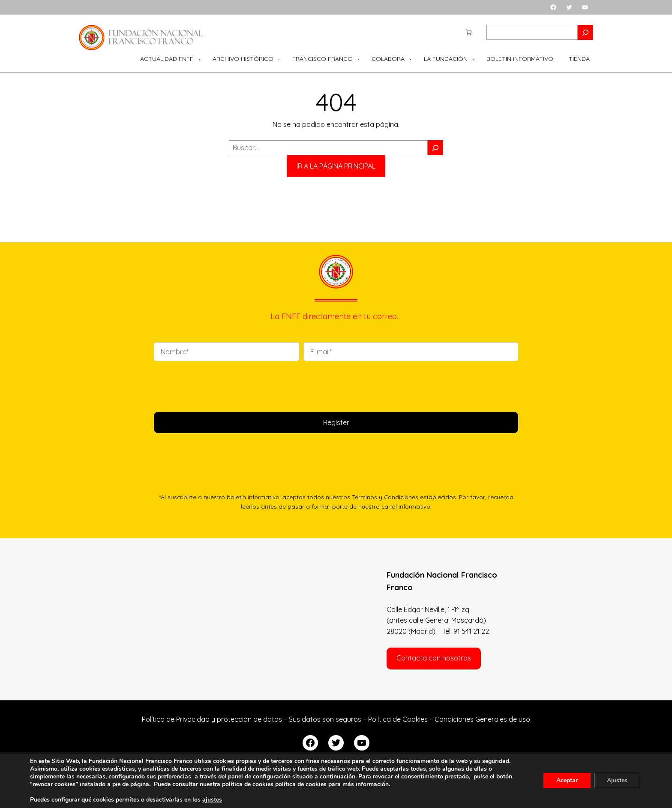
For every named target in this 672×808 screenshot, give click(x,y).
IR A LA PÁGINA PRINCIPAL (336, 166)
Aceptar (567, 780)
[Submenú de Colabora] (411, 59)
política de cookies (301, 784)
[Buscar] (435, 148)
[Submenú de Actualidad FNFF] (199, 59)
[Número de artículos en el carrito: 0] (469, 32)
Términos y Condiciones (385, 497)
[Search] (585, 32)
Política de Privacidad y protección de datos (212, 719)
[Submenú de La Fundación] (473, 59)
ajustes (212, 800)
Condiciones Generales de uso (482, 719)
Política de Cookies (398, 719)
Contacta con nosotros (434, 658)
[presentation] (219, 385)
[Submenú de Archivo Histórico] (279, 59)
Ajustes (617, 780)
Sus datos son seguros (325, 719)
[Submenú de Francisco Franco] (358, 59)
